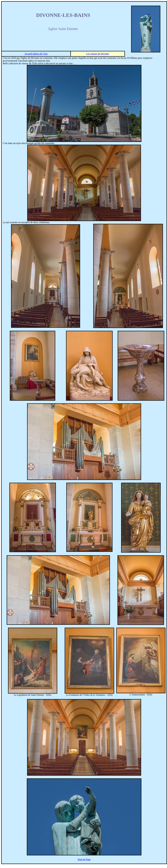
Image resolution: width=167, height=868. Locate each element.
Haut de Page (84, 859)
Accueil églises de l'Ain (36, 54)
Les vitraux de (98, 54)
